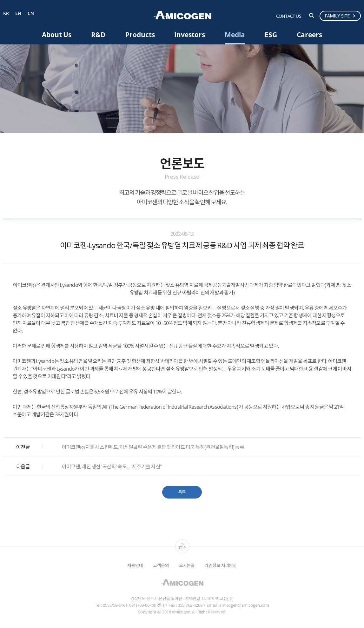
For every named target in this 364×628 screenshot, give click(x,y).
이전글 (23, 447)
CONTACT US (289, 16)
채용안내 (135, 565)
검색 (312, 16)
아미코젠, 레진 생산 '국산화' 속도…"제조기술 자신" (112, 466)
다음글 (23, 466)
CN (31, 13)
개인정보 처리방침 (221, 565)
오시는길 (187, 565)
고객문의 (161, 565)
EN (18, 13)
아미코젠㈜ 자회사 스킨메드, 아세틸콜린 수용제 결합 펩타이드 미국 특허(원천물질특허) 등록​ (153, 447)
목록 (182, 492)
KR (6, 13)
